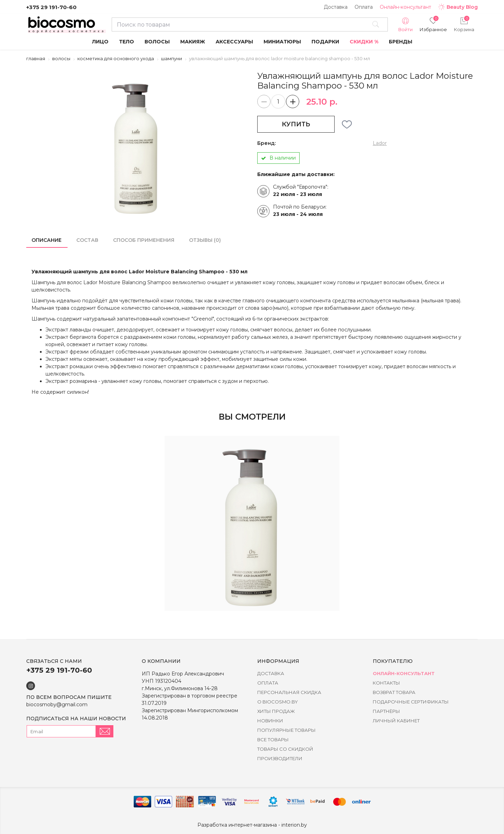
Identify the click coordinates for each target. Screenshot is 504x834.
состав (87, 240)
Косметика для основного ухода (116, 58)
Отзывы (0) (205, 240)
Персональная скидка (289, 692)
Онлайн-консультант (405, 7)
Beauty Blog (458, 7)
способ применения (144, 240)
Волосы (61, 58)
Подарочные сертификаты (411, 702)
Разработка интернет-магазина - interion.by (252, 825)
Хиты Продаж (276, 711)
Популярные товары (286, 730)
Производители (280, 758)
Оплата (364, 7)
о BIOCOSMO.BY (278, 702)
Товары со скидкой (285, 749)
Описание (47, 240)
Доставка (336, 7)
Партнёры (386, 711)
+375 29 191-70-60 (51, 7)
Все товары (273, 740)
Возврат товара (394, 692)
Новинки (270, 721)
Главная (36, 58)
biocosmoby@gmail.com (57, 705)
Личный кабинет (396, 721)
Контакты (386, 683)
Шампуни (171, 58)
